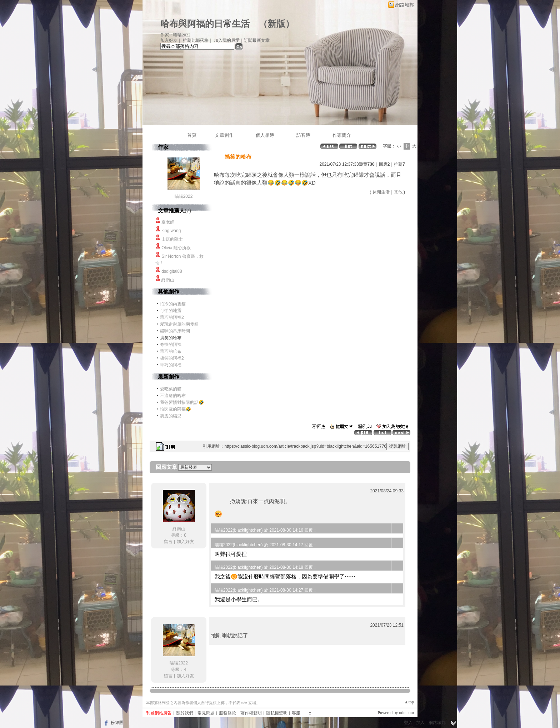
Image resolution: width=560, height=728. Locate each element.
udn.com (406, 713)
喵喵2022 (184, 196)
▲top (409, 702)
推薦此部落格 (196, 40)
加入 (420, 723)
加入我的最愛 (227, 40)
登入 (408, 723)
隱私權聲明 (277, 713)
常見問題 (206, 713)
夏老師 (168, 222)
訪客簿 (303, 135)
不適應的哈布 (173, 396)
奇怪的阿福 (171, 345)
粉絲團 (117, 723)
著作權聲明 (251, 713)
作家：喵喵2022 (175, 35)
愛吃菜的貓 (171, 389)
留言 (168, 542)
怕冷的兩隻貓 (173, 304)
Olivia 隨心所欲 (176, 248)
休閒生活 (381, 192)
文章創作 (224, 135)
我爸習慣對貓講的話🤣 (182, 402)
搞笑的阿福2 (172, 358)
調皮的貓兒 (171, 416)
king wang (171, 231)
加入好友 (169, 40)
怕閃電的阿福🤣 (176, 409)
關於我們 (185, 713)
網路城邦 (405, 5)
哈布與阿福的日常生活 (205, 24)
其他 (398, 192)
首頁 (192, 135)
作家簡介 (342, 135)
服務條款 (227, 713)
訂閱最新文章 (257, 40)
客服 (296, 713)
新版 (276, 24)
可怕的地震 (171, 311)
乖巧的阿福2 (172, 317)
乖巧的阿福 (171, 365)
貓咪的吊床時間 (175, 331)
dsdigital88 (172, 271)
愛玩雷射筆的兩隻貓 (179, 324)
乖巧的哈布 (171, 351)
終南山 (168, 280)
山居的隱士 (172, 239)
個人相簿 (265, 135)
